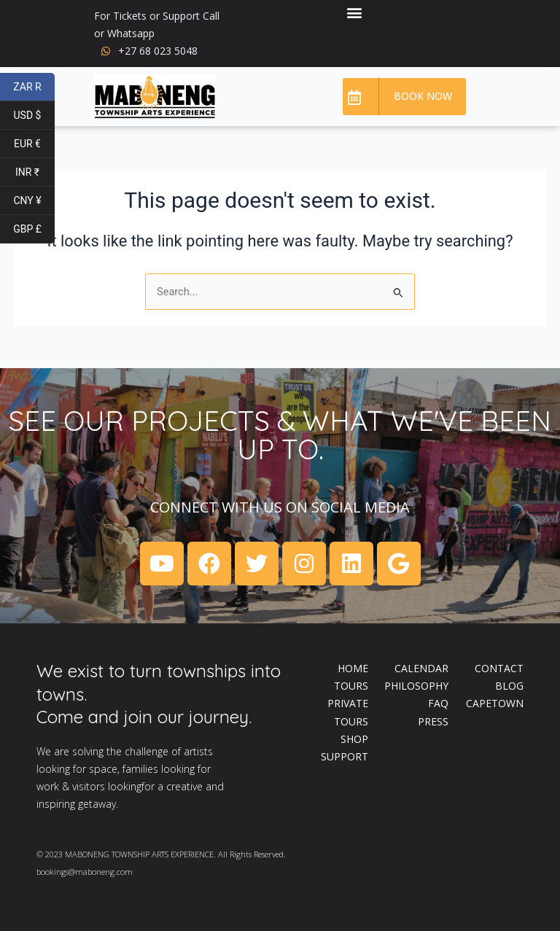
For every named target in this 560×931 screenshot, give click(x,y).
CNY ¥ (34, 201)
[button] (355, 12)
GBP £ (34, 229)
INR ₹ (35, 172)
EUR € (34, 144)
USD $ (34, 116)
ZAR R (34, 87)
